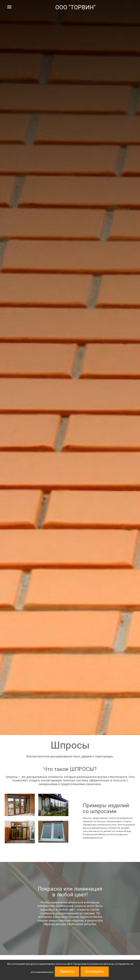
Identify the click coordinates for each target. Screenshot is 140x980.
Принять (67, 972)
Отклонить (95, 972)
